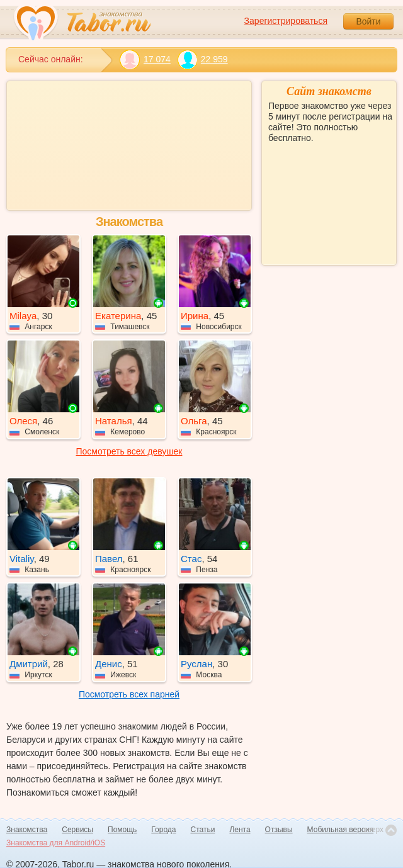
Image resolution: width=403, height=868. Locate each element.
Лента (240, 830)
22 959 (202, 59)
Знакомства (27, 830)
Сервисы (77, 830)
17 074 (145, 59)
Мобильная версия (341, 830)
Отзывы (279, 830)
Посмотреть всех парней (129, 694)
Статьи (203, 830)
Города (163, 830)
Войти (368, 21)
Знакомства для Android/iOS (56, 843)
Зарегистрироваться (286, 21)
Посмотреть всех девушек (129, 451)
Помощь (122, 830)
